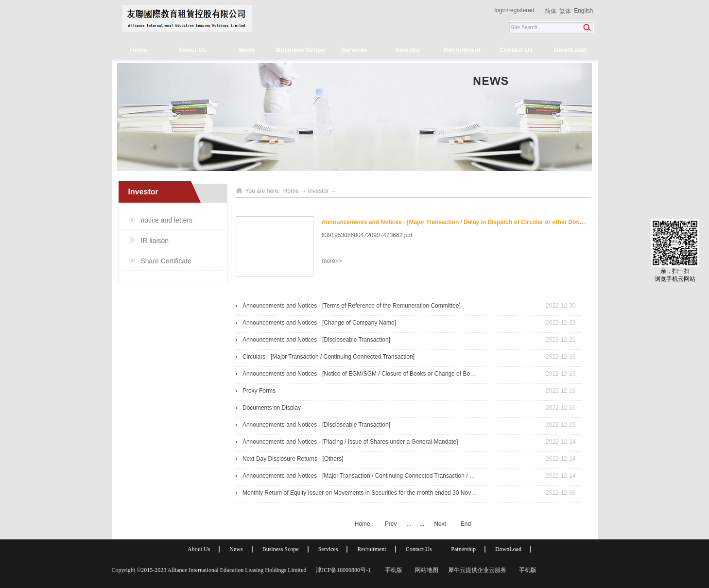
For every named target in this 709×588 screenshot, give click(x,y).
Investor (319, 191)
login (500, 10)
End (466, 524)
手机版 (392, 570)
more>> (332, 261)
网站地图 (425, 570)
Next (440, 524)
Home (138, 50)
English (583, 11)
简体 (551, 11)
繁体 (565, 11)
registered (521, 10)
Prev (391, 524)
